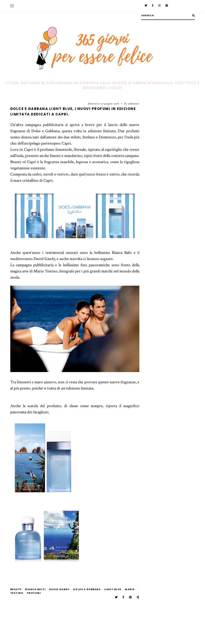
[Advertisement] (75, 610)
